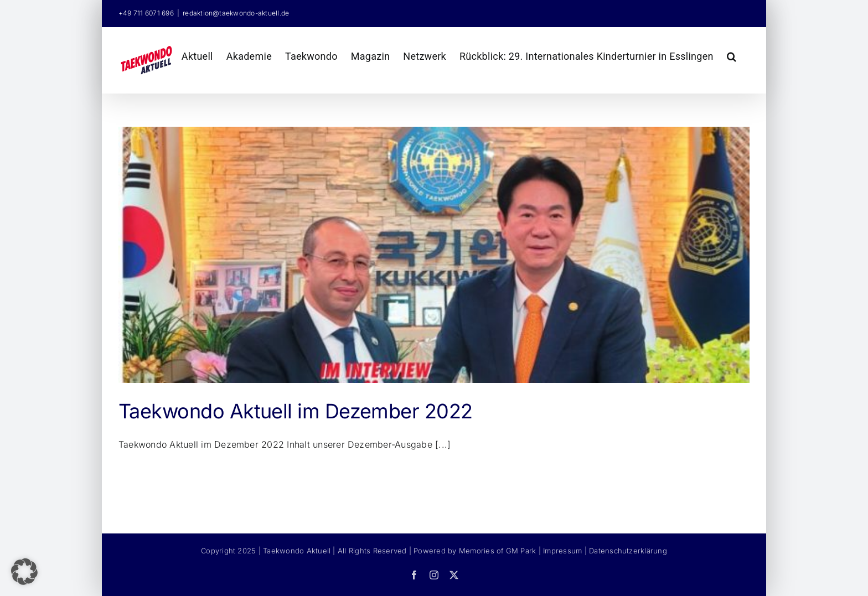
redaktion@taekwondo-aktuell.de (236, 13)
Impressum (562, 551)
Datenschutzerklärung (628, 551)
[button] (732, 55)
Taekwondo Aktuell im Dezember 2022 (296, 411)
